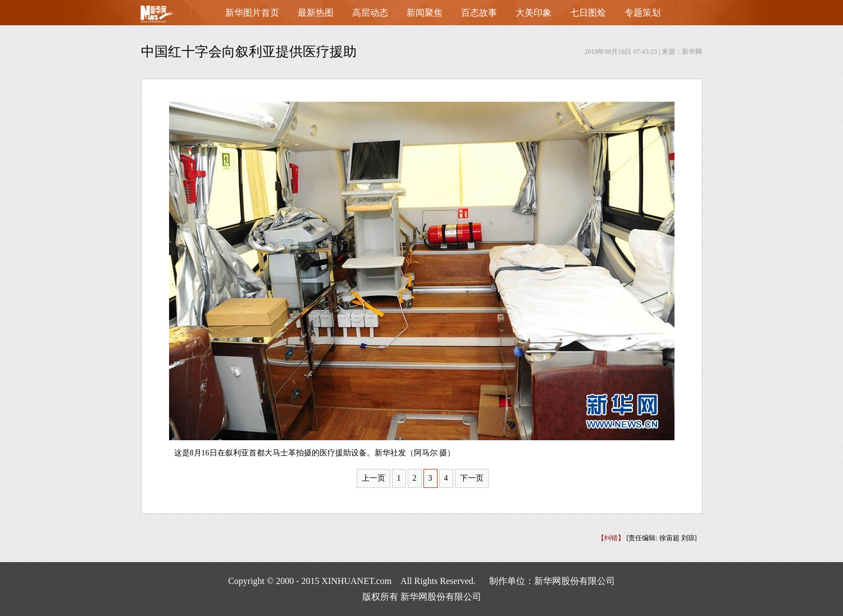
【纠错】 (611, 538)
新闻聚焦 (425, 13)
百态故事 (479, 13)
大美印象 (534, 13)
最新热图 (316, 13)
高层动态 (370, 13)
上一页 (373, 478)
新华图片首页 (252, 13)
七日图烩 (588, 13)
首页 (175, 17)
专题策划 (642, 13)
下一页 (472, 478)
